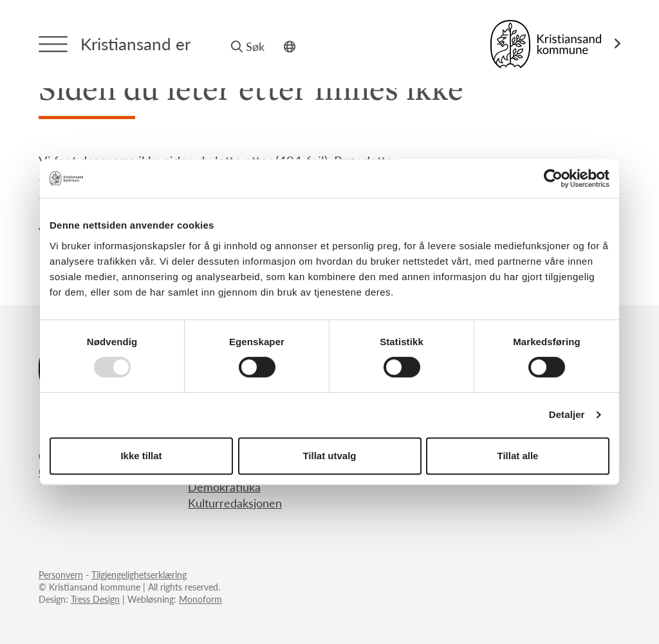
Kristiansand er (135, 43)
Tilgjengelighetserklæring (139, 574)
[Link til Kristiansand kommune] (555, 44)
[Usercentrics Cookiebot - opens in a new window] (553, 178)
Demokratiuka (224, 487)
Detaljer (567, 414)
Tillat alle (518, 456)
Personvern (61, 574)
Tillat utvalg (329, 456)
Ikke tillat (141, 456)
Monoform (200, 599)
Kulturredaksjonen (235, 503)
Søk (248, 46)
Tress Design (95, 599)
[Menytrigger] (53, 44)
